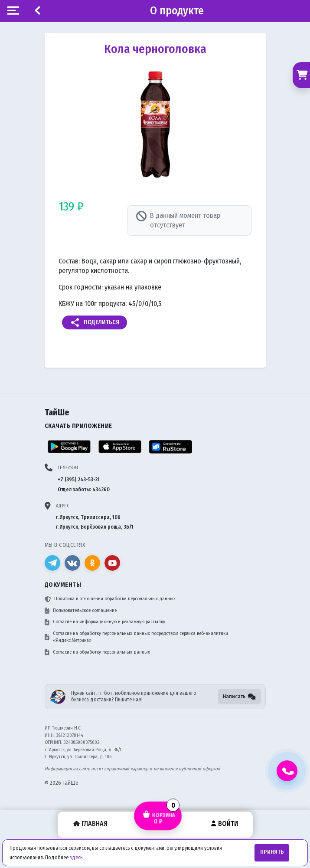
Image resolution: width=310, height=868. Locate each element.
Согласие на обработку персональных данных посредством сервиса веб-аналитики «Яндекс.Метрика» (136, 637)
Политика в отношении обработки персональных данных (110, 599)
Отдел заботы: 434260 (84, 490)
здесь (76, 858)
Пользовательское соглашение (81, 611)
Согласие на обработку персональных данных (97, 652)
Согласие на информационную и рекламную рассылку (105, 622)
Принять (272, 852)
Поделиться (95, 322)
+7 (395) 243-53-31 (79, 480)
